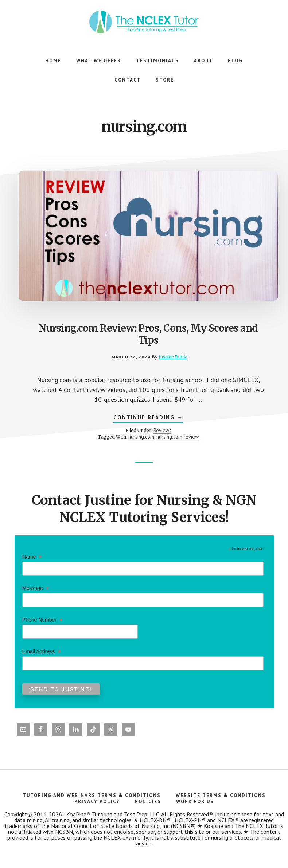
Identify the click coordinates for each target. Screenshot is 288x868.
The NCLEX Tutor (144, 22)
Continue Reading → (148, 418)
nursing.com (141, 437)
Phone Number (42, 620)
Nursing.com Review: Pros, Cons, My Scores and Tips (148, 334)
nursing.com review (178, 437)
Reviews (162, 430)
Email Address (41, 652)
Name (32, 557)
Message (36, 588)
